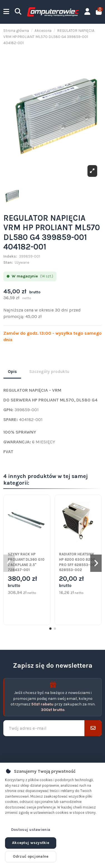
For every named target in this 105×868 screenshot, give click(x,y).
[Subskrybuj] (93, 728)
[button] (50, 629)
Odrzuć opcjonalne (31, 856)
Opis (12, 372)
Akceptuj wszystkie (31, 843)
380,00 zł (22, 582)
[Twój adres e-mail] (44, 728)
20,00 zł (71, 582)
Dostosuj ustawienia (31, 830)
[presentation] (53, 749)
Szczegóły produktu (49, 372)
